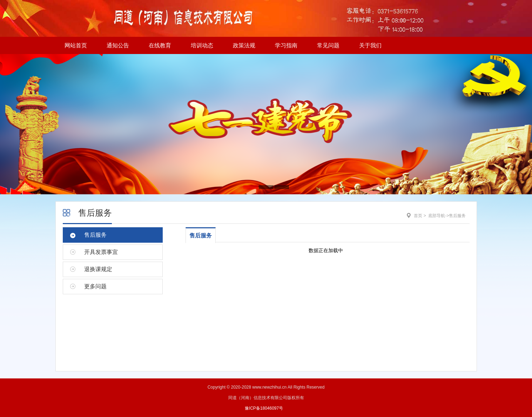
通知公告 (118, 45)
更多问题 (95, 286)
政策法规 (244, 45)
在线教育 (160, 45)
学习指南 (286, 45)
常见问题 (328, 45)
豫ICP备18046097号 (264, 408)
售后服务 (95, 213)
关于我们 (370, 45)
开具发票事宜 (101, 252)
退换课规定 (98, 269)
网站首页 (76, 45)
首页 (418, 216)
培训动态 (202, 45)
